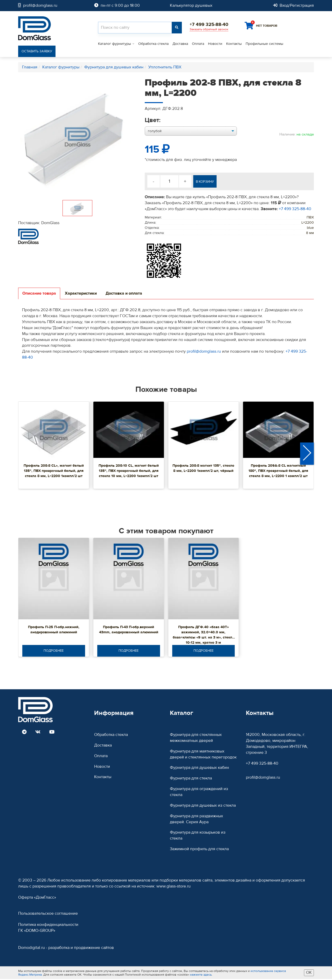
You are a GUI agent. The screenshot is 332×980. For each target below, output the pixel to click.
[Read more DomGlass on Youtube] (52, 733)
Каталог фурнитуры (115, 44)
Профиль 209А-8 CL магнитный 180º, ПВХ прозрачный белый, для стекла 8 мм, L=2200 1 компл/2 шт (278, 471)
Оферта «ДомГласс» (37, 898)
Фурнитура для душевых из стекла (203, 806)
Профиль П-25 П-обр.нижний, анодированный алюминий (54, 630)
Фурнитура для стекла (191, 779)
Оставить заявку (38, 52)
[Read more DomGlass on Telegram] (24, 733)
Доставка (180, 44)
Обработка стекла (153, 44)
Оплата (198, 44)
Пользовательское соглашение (48, 914)
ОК (309, 974)
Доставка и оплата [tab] (124, 294)
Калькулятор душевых (191, 5)
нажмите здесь (201, 975)
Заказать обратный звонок (209, 29)
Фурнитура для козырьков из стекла (198, 836)
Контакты (234, 44)
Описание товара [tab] (39, 294)
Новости (215, 44)
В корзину (208, 182)
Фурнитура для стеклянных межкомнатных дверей (196, 738)
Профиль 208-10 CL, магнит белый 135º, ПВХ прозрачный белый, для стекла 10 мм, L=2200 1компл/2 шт (129, 471)
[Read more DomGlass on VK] (38, 733)
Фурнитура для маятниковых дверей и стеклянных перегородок (203, 755)
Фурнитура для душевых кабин (199, 769)
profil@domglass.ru (204, 352)
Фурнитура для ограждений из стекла (199, 793)
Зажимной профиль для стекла (199, 850)
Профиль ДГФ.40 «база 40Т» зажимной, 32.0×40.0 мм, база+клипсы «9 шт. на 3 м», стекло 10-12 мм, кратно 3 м (203, 635)
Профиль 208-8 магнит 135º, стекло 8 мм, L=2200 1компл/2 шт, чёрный (203, 469)
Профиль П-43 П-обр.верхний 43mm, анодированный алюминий (129, 630)
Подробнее (54, 651)
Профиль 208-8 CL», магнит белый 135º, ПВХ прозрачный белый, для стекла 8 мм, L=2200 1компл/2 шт (54, 471)
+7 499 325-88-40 (295, 209)
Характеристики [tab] (81, 294)
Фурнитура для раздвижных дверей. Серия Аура (196, 820)
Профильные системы (264, 44)
